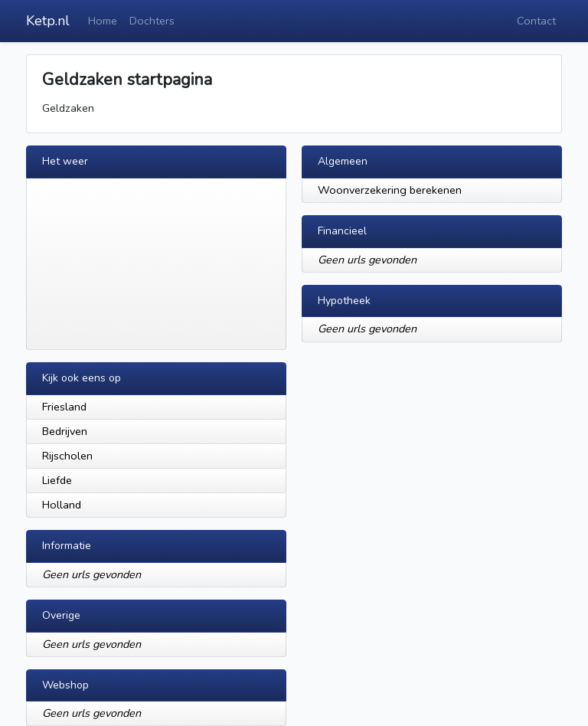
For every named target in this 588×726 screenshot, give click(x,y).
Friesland (64, 407)
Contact (536, 21)
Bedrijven (65, 431)
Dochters (152, 21)
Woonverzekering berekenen (390, 190)
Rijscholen (67, 456)
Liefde (57, 480)
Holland (62, 505)
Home (103, 21)
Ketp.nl (48, 21)
